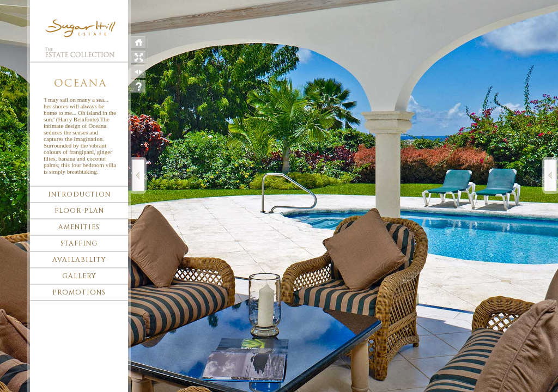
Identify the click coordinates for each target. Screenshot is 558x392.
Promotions (79, 292)
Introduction (79, 194)
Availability (79, 260)
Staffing (79, 243)
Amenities (79, 227)
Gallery (79, 276)
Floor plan (79, 211)
